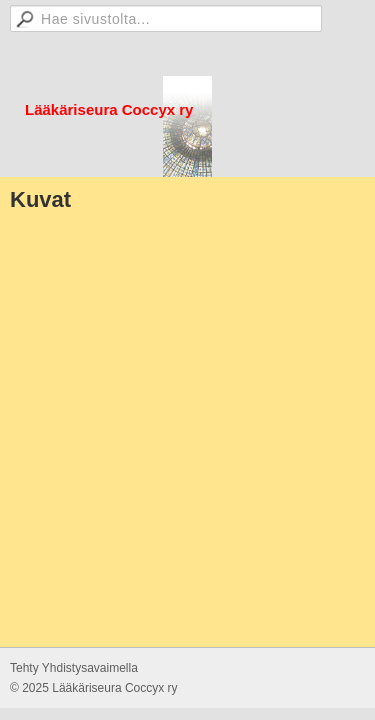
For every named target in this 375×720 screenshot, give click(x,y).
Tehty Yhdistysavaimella (74, 668)
